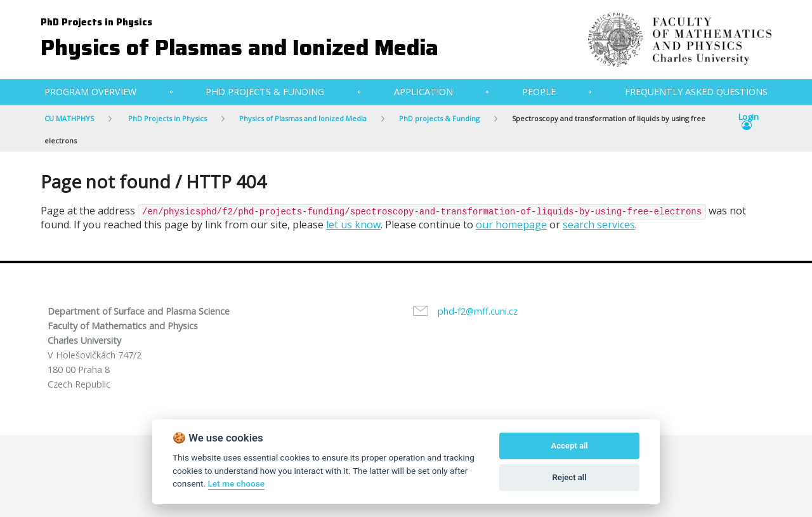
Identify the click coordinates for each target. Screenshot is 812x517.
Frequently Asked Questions (696, 92)
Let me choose (236, 483)
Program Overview (90, 92)
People (539, 92)
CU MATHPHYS (69, 118)
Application (423, 92)
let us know (353, 225)
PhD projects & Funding (265, 92)
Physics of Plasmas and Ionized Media (239, 47)
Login (749, 122)
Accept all (569, 446)
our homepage (511, 225)
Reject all (570, 477)
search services (599, 225)
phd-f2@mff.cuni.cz (478, 311)
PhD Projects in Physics (96, 22)
